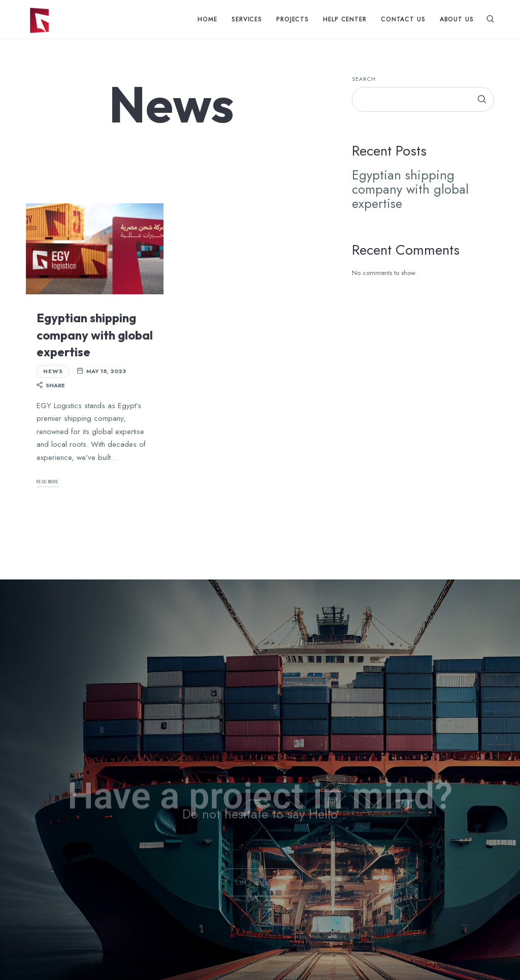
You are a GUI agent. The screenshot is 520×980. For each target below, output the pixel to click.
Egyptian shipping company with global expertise (95, 335)
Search (364, 79)
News (53, 371)
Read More (48, 481)
